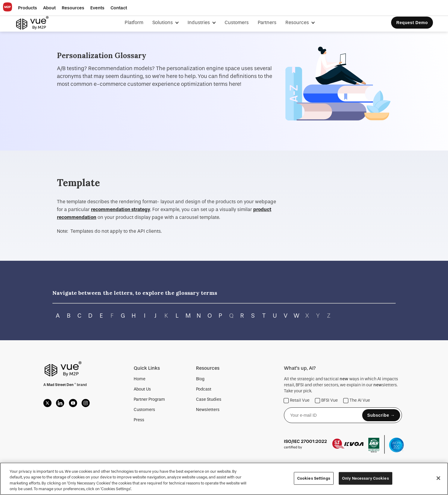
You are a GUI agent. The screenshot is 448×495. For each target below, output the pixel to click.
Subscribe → (381, 415)
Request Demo (412, 23)
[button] (28, 8)
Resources (298, 22)
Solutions (163, 22)
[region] (224, 479)
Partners (267, 22)
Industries (199, 22)
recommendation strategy (121, 209)
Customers (237, 22)
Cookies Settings (314, 478)
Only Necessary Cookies (366, 478)
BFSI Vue (327, 401)
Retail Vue (297, 401)
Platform (134, 22)
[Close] (438, 478)
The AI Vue (357, 401)
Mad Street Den (61, 385)
